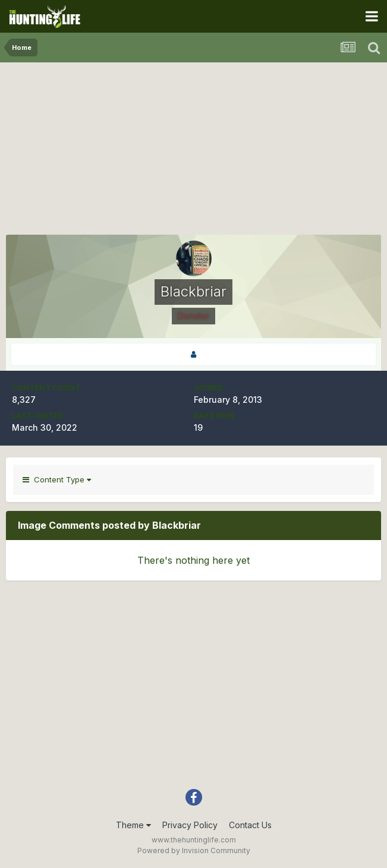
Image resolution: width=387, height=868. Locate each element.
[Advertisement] (194, 151)
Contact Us (250, 825)
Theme (133, 825)
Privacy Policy (190, 825)
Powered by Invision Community (194, 850)
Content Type (57, 479)
